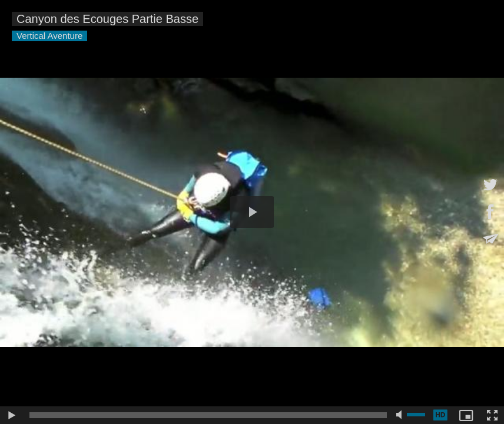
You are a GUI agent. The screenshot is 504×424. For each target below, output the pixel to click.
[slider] (208, 415)
